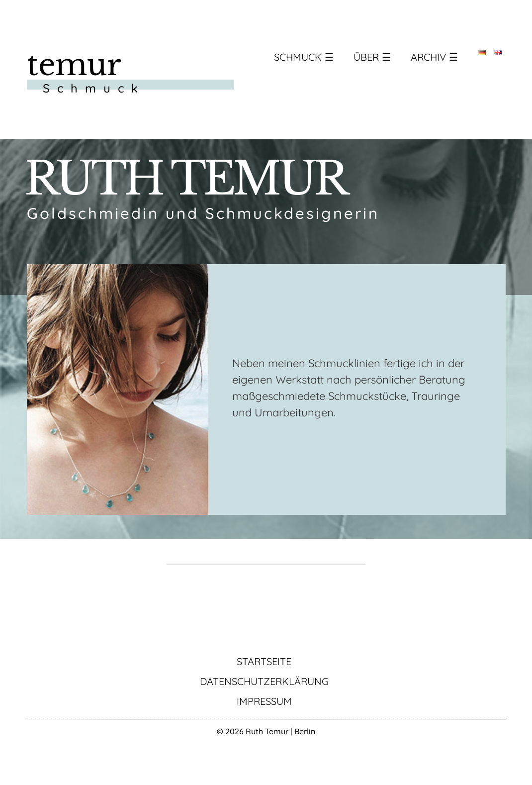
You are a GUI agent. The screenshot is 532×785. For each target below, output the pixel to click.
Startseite (264, 661)
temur (74, 65)
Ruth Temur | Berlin (280, 731)
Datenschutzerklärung (264, 681)
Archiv (428, 57)
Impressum (264, 701)
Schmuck (298, 57)
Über (366, 57)
